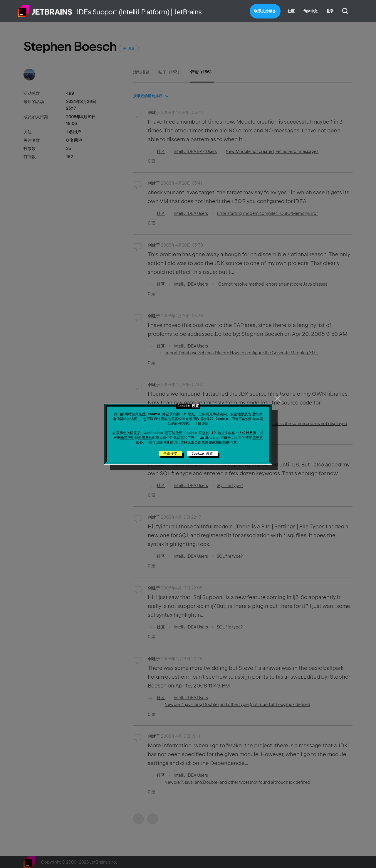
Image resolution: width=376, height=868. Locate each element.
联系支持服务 (265, 11)
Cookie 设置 (202, 454)
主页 (45, 11)
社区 (291, 11)
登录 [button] (330, 11)
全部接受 (170, 454)
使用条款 (145, 438)
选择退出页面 (191, 442)
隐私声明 (127, 438)
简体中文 (310, 11)
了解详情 (202, 424)
